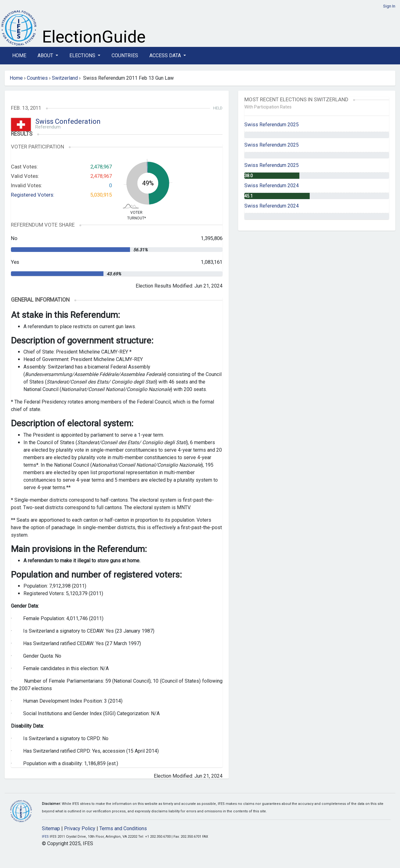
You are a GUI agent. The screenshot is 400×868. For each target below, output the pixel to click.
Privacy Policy (80, 828)
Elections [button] (83, 55)
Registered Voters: (33, 195)
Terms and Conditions (123, 828)
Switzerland (65, 78)
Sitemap (51, 828)
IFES (45, 837)
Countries (125, 55)
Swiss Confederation (68, 121)
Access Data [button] (166, 55)
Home (19, 55)
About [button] (46, 55)
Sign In (389, 6)
